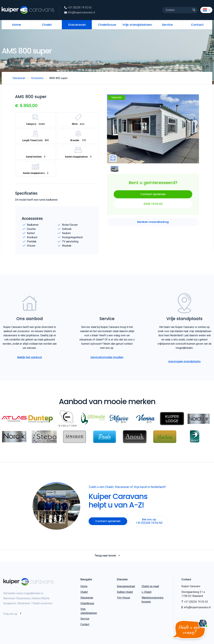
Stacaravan (77, 25)
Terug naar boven (107, 556)
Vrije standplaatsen (137, 25)
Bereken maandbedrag (153, 222)
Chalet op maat (150, 586)
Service (167, 25)
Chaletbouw (107, 25)
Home (17, 25)
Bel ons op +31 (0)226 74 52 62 (149, 521)
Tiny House (123, 598)
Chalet (47, 25)
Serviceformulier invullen (107, 357)
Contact (197, 25)
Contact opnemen (153, 194)
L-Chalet (147, 592)
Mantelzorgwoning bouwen (152, 600)
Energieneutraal (126, 586)
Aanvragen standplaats (184, 361)
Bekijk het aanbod (30, 357)
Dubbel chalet (125, 592)
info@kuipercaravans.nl (80, 13)
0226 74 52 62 (153, 204)
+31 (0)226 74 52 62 (78, 8)
